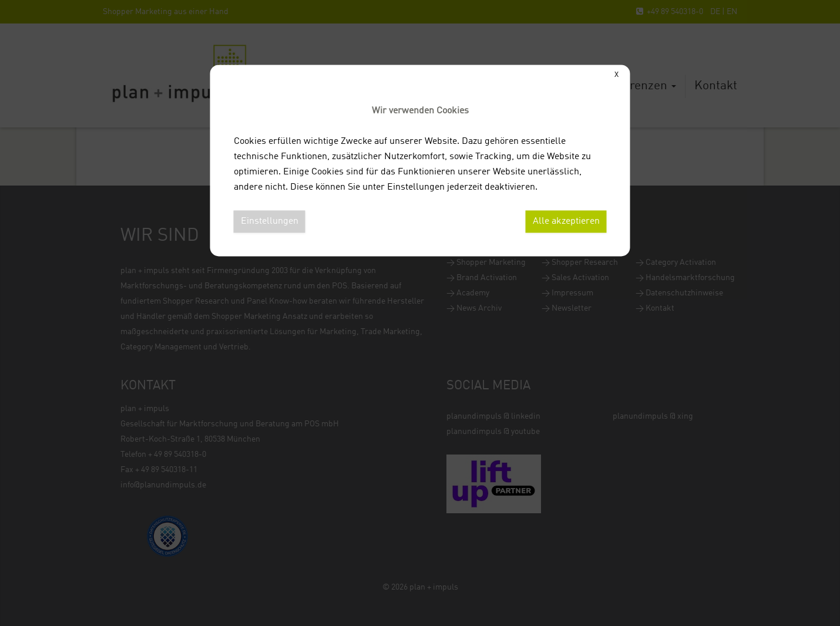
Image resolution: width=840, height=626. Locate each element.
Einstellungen (270, 221)
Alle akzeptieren (566, 221)
